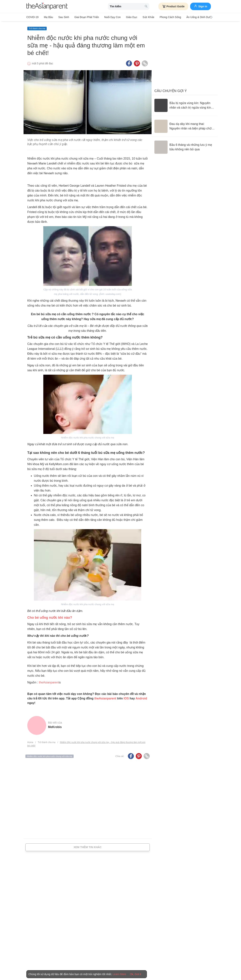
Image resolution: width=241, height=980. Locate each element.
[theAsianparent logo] (47, 6)
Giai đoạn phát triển (85, 17)
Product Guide (173, 6)
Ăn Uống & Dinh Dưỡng (195, 17)
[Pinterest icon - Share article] (137, 63)
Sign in (201, 6)
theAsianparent (49, 682)
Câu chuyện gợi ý (171, 90)
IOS (126, 698)
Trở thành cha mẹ (37, 28)
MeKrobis (55, 726)
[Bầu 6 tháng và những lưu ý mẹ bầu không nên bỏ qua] (185, 146)
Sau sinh (62, 17)
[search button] (146, 6)
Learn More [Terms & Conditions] (119, 974)
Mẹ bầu (48, 17)
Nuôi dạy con (110, 17)
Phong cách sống (166, 17)
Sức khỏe (145, 17)
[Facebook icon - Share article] (129, 63)
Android (141, 698)
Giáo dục (129, 17)
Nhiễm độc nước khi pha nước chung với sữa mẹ (50, 755)
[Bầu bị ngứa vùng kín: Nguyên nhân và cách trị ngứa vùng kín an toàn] (185, 105)
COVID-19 (32, 17)
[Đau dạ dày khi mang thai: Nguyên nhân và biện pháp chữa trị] (185, 126)
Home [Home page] (30, 742)
